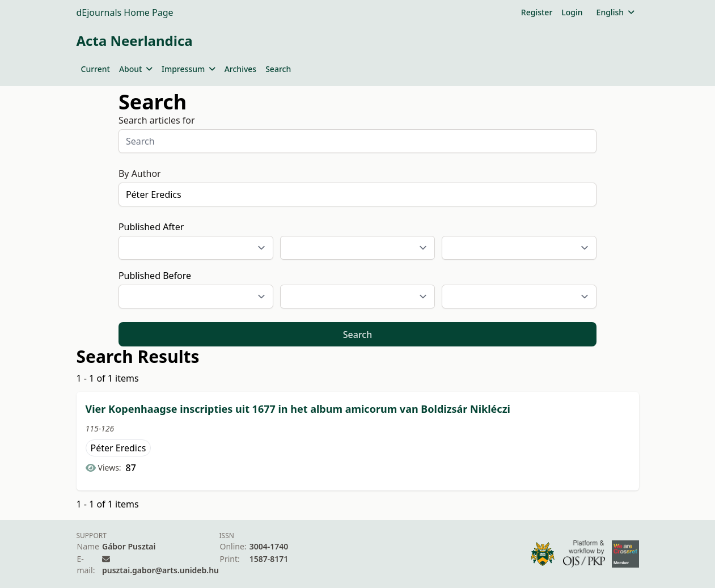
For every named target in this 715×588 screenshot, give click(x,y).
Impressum (189, 69)
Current (96, 69)
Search (278, 69)
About (136, 69)
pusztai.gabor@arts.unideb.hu (160, 570)
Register (537, 12)
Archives (240, 69)
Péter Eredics (119, 448)
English (615, 12)
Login (572, 12)
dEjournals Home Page (125, 12)
